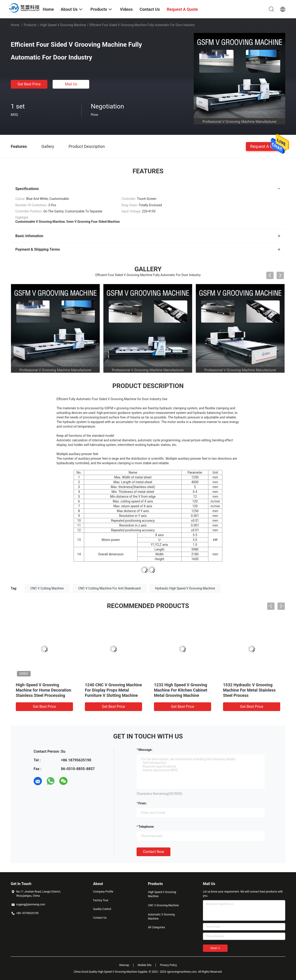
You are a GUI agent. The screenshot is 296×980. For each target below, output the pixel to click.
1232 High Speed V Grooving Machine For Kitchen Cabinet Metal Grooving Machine (181, 690)
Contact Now (153, 852)
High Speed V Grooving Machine (63, 25)
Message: (145, 750)
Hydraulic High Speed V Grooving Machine (185, 588)
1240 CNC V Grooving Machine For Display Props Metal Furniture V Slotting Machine (113, 690)
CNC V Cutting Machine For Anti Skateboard (109, 588)
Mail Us (71, 84)
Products (30, 25)
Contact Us (100, 918)
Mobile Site (145, 965)
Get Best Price (29, 84)
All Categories (156, 927)
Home (15, 25)
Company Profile (103, 892)
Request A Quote (266, 146)
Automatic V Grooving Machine (161, 917)
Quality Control (102, 909)
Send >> (215, 948)
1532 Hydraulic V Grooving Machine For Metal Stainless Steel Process (249, 690)
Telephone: (146, 827)
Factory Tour (101, 900)
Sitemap (124, 965)
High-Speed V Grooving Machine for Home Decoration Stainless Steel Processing (43, 690)
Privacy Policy (168, 965)
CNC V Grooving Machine (163, 905)
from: (143, 803)
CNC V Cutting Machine (47, 588)
